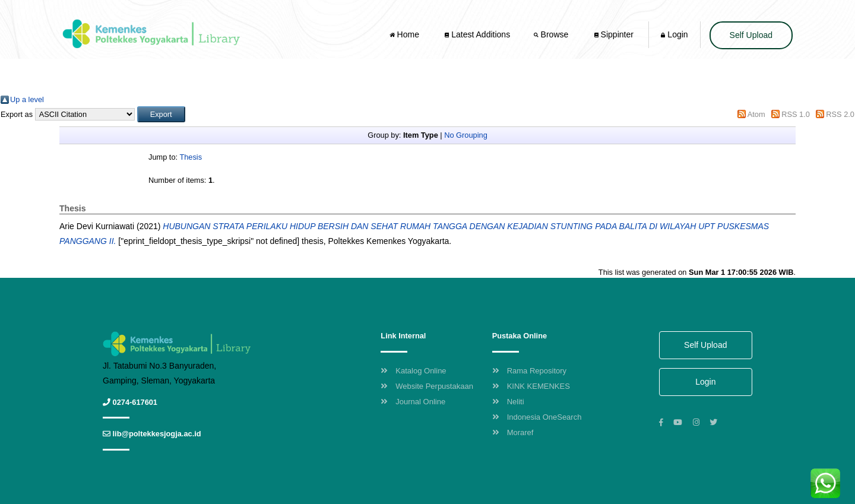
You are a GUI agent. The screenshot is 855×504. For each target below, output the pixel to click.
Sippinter (614, 34)
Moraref (513, 432)
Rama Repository (529, 371)
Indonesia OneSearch (537, 417)
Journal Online (413, 402)
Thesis (191, 157)
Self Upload (751, 35)
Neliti (508, 402)
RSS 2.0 (840, 114)
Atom (756, 114)
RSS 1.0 (796, 114)
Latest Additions (477, 34)
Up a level (27, 99)
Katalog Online (413, 371)
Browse (552, 34)
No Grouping (466, 135)
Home (406, 34)
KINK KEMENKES (531, 386)
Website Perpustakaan (427, 386)
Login (674, 34)
